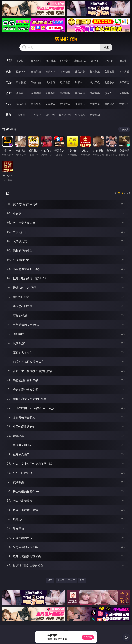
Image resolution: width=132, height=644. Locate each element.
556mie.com (66, 40)
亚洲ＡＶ (21, 72)
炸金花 (95, 61)
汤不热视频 (65, 115)
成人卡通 (51, 82)
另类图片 (124, 93)
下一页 (72, 580)
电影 (9, 82)
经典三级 (95, 82)
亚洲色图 (36, 93)
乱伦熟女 (110, 82)
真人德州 (36, 61)
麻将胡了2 (80, 61)
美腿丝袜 (80, 93)
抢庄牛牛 (124, 61)
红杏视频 (80, 115)
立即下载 (88, 637)
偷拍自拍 (36, 82)
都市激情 (21, 104)
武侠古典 (65, 104)
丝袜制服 (95, 72)
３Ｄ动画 (65, 72)
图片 (9, 93)
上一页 (61, 580)
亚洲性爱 (21, 82)
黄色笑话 (110, 104)
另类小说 (95, 104)
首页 (50, 580)
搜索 (106, 47)
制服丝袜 (80, 82)
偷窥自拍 (21, 93)
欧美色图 (51, 93)
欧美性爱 (65, 82)
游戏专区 (65, 61)
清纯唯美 (95, 93)
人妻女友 (51, 104)
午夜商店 (36, 115)
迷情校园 (80, 104)
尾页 (82, 580)
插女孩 (21, 115)
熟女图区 (110, 93)
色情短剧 (95, 115)
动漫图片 (65, 93)
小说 (9, 104)
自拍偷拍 (36, 72)
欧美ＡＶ (51, 72)
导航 (9, 115)
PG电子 (21, 61)
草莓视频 (51, 115)
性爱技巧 (124, 104)
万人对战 (51, 61)
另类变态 (124, 82)
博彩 (9, 61)
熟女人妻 (80, 72)
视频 (9, 71)
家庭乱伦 (36, 104)
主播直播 (110, 72)
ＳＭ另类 (124, 72)
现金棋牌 (110, 61)
